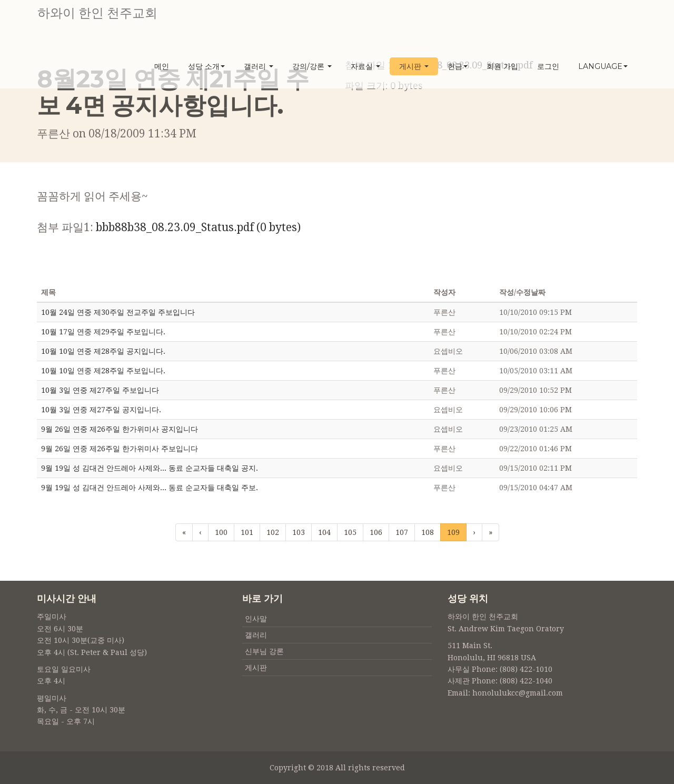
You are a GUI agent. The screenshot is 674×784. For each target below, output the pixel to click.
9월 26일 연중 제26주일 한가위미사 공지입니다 (120, 429)
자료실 (365, 67)
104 (324, 532)
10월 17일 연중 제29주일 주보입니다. (103, 332)
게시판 (414, 67)
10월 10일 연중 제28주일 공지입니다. (103, 351)
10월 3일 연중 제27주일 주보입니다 (100, 390)
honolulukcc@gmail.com (518, 693)
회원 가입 (502, 67)
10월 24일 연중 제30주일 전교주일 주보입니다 (118, 312)
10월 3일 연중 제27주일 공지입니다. (101, 410)
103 (299, 532)
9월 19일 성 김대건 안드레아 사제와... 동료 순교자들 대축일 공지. (150, 468)
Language (603, 67)
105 (350, 532)
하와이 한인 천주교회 (97, 13)
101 (247, 532)
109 (453, 532)
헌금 (458, 67)
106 (376, 532)
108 (428, 532)
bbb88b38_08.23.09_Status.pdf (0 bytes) (198, 227)
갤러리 (259, 67)
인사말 (256, 619)
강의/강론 (312, 67)
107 (402, 532)
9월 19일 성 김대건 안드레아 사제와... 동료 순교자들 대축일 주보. (150, 488)
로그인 (548, 67)
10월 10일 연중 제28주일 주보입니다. (103, 371)
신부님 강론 (264, 651)
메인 (162, 67)
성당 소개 (206, 67)
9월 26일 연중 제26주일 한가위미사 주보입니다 (120, 449)
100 (221, 532)
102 (273, 532)
